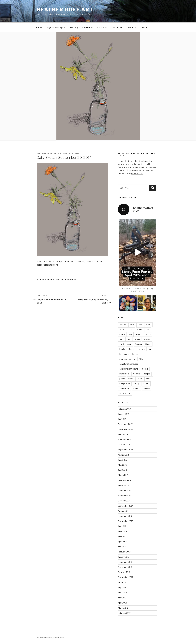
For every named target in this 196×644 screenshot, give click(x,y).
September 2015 (126, 450)
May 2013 (122, 536)
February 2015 (124, 480)
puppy (122, 379)
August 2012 (124, 582)
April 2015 (122, 470)
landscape (124, 354)
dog (130, 334)
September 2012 (125, 577)
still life (146, 384)
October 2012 (124, 572)
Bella (132, 325)
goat (129, 344)
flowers (147, 339)
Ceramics (102, 27)
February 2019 (124, 409)
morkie (145, 369)
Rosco (131, 379)
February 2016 (124, 440)
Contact (145, 27)
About (132, 27)
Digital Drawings (56, 27)
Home (39, 27)
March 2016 (123, 434)
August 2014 (124, 511)
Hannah (132, 349)
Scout (149, 379)
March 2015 (123, 475)
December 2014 (125, 491)
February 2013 (124, 552)
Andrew (123, 325)
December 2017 (125, 424)
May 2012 (122, 598)
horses (142, 349)
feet (121, 339)
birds (140, 325)
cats (132, 330)
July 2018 (122, 419)
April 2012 (122, 603)
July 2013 (122, 526)
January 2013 (124, 557)
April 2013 (122, 541)
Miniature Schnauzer (129, 364)
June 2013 (122, 531)
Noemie (137, 374)
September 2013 (125, 521)
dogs (138, 334)
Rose (140, 379)
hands (122, 349)
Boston (123, 330)
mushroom (124, 374)
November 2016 (125, 429)
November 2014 (125, 496)
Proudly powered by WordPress (50, 638)
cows (140, 330)
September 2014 (126, 506)
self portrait (125, 384)
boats (148, 325)
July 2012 (122, 587)
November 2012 (125, 567)
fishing (137, 339)
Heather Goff (72, 154)
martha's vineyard (127, 359)
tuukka (136, 388)
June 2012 (122, 593)
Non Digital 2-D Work (82, 27)
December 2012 (125, 562)
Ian (150, 349)
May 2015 (122, 465)
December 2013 (125, 516)
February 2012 (124, 613)
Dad (148, 330)
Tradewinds (125, 388)
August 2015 (124, 455)
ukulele (146, 388)
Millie (141, 359)
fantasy (147, 334)
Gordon (138, 344)
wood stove (125, 393)
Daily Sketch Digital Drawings (58, 280)
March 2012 (123, 608)
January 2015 (124, 485)
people (147, 374)
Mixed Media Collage (129, 369)
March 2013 (123, 547)
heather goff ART (65, 10)
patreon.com (137, 173)
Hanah (148, 344)
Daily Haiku (117, 27)
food (122, 344)
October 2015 (124, 445)
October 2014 (124, 501)
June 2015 (122, 460)
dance (122, 334)
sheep (136, 384)
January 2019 (124, 414)
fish (129, 339)
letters (135, 354)
